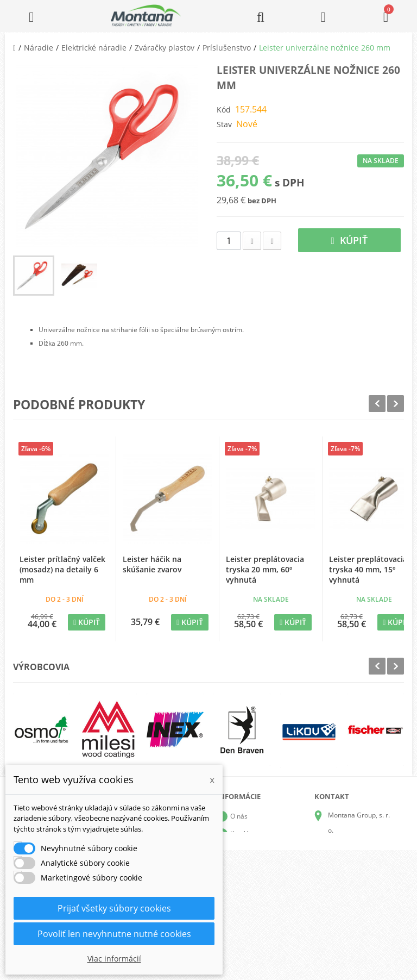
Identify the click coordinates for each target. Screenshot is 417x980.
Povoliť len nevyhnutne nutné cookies (114, 934)
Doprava (243, 851)
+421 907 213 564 (355, 906)
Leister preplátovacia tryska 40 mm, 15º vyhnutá (368, 569)
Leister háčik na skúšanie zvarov (152, 564)
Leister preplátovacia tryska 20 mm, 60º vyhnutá (265, 569)
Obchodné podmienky (263, 868)
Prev (377, 404)
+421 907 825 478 (355, 891)
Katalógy (243, 834)
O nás (239, 816)
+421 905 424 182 (355, 876)
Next (396, 404)
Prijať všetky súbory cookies (114, 908)
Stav (224, 124)
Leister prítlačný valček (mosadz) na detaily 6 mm (62, 569)
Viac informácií (114, 959)
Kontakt (242, 903)
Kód (224, 110)
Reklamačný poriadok (263, 886)
